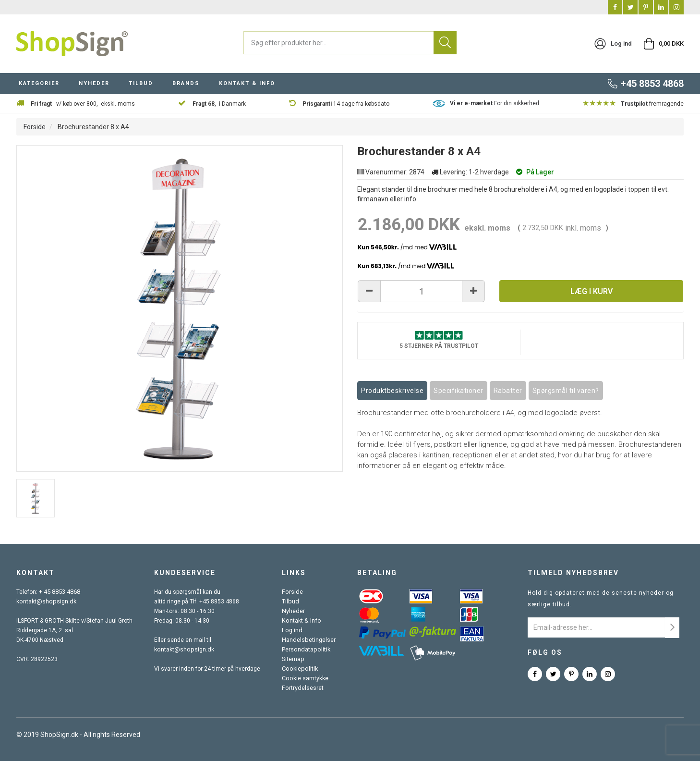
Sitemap (294, 659)
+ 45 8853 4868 (60, 592)
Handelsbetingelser (309, 640)
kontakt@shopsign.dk (45, 601)
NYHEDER (94, 83)
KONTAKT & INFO (247, 83)
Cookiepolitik (300, 669)
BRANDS (186, 83)
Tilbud (291, 601)
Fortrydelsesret (303, 688)
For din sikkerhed (495, 103)
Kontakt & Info (302, 621)
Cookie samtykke (306, 678)
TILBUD (141, 83)
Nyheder (294, 611)
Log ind (293, 630)
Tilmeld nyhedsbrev (573, 573)
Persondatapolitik (306, 650)
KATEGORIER (39, 83)
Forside (35, 127)
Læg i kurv (591, 291)
